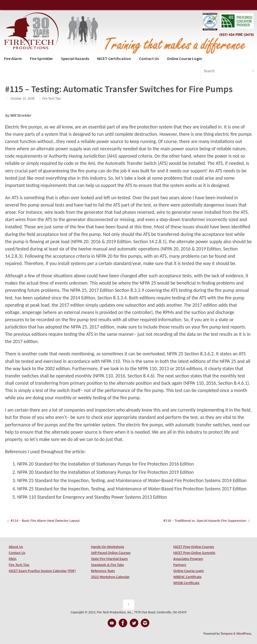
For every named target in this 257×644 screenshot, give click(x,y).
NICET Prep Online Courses (194, 547)
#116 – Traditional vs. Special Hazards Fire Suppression (206, 521)
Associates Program (188, 559)
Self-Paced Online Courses (111, 553)
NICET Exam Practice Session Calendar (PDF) (42, 571)
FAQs (13, 559)
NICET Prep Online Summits (194, 553)
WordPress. (244, 634)
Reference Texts (103, 571)
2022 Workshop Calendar (110, 577)
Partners (180, 565)
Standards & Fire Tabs (108, 565)
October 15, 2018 (22, 99)
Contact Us (17, 553)
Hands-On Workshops (108, 547)
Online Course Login (188, 571)
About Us (16, 547)
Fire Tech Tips (52, 99)
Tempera (227, 634)
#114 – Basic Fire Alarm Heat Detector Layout (44, 521)
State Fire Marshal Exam (109, 559)
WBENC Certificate (187, 577)
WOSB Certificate (186, 583)
